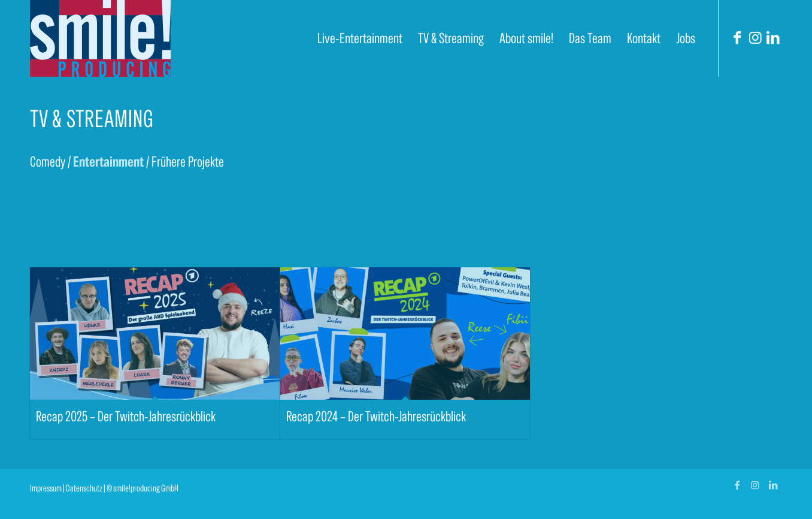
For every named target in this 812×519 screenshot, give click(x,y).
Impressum (46, 488)
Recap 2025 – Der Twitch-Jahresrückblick (126, 416)
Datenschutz (84, 488)
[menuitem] (360, 38)
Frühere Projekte (188, 162)
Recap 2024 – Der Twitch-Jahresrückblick (376, 416)
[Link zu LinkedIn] (773, 38)
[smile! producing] (100, 38)
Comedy (48, 162)
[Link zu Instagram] (755, 38)
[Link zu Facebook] (737, 38)
